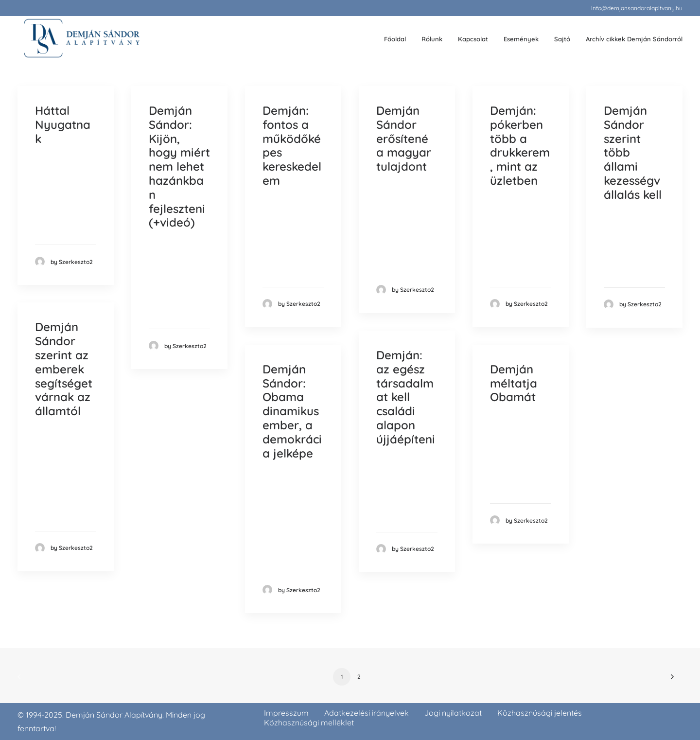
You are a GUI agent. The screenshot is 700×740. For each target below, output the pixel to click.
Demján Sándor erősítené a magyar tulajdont (404, 138)
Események (521, 39)
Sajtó (562, 39)
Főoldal (395, 39)
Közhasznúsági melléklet (309, 722)
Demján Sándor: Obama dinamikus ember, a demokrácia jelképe (292, 411)
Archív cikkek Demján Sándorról (634, 39)
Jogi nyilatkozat (453, 713)
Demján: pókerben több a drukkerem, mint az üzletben (520, 145)
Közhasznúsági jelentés (540, 713)
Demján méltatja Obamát (514, 383)
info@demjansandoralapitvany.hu (637, 8)
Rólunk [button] (432, 39)
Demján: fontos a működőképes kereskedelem (292, 145)
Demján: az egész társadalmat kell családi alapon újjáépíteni (406, 397)
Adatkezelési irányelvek (367, 713)
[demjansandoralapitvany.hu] (81, 39)
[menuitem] (637, 8)
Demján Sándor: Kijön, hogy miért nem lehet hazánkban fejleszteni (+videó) (179, 166)
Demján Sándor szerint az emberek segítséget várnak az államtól (64, 369)
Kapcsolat (473, 39)
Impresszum (286, 713)
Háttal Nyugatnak (63, 124)
